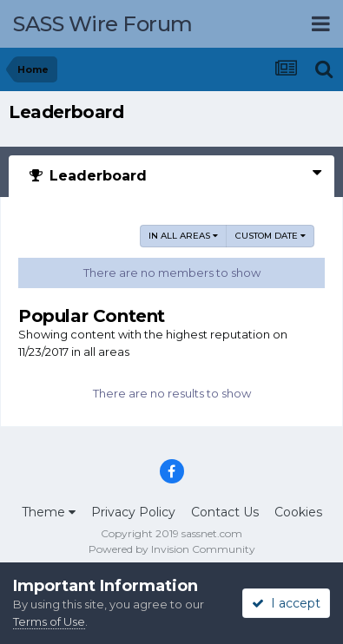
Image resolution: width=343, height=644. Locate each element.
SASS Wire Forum (103, 24)
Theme (49, 512)
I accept (286, 603)
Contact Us (225, 512)
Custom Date (270, 236)
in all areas (183, 236)
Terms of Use (49, 621)
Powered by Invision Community (172, 549)
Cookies (298, 512)
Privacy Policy (133, 512)
